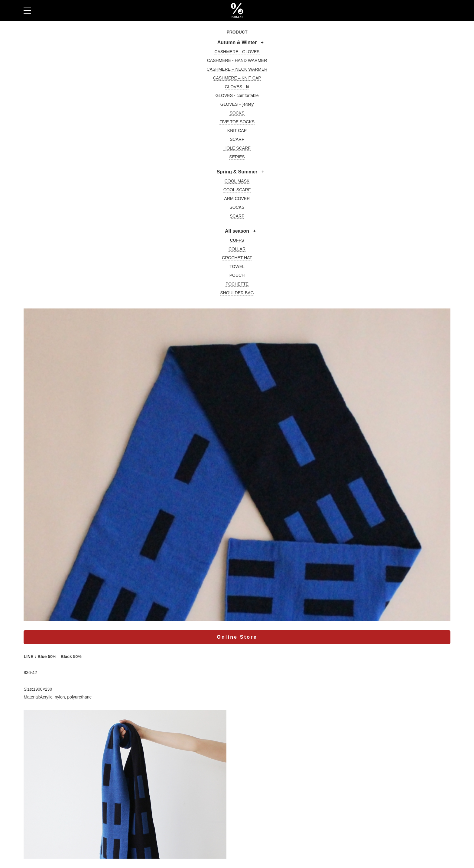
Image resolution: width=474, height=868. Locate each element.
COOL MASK (237, 181)
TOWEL (237, 266)
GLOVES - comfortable (237, 95)
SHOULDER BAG (237, 293)
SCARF (237, 139)
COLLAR (237, 249)
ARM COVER (237, 198)
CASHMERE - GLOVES (237, 52)
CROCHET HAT (237, 258)
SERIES (237, 157)
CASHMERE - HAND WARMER (237, 60)
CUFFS (237, 240)
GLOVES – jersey (237, 104)
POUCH (237, 275)
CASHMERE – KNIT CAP (237, 78)
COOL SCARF (237, 190)
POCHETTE (237, 284)
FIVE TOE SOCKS (237, 122)
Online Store (237, 637)
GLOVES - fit (237, 87)
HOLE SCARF (237, 148)
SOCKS (237, 113)
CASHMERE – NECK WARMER (237, 69)
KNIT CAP (237, 131)
